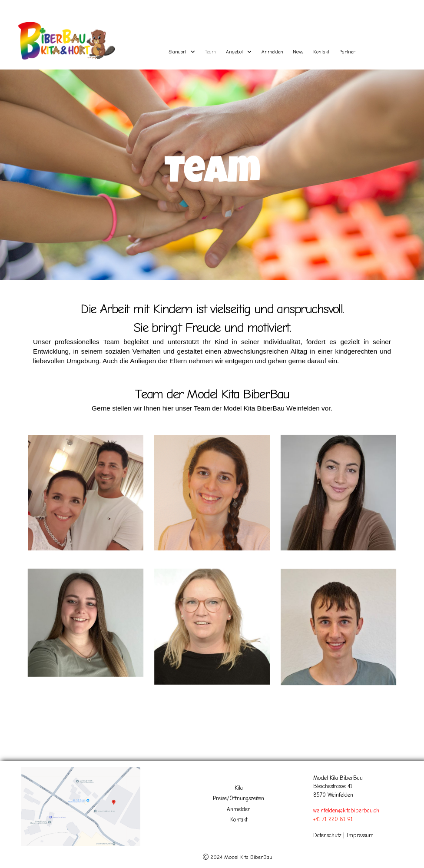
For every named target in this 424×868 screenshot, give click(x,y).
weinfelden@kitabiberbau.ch (346, 810)
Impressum (360, 835)
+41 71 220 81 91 (333, 819)
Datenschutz (327, 835)
